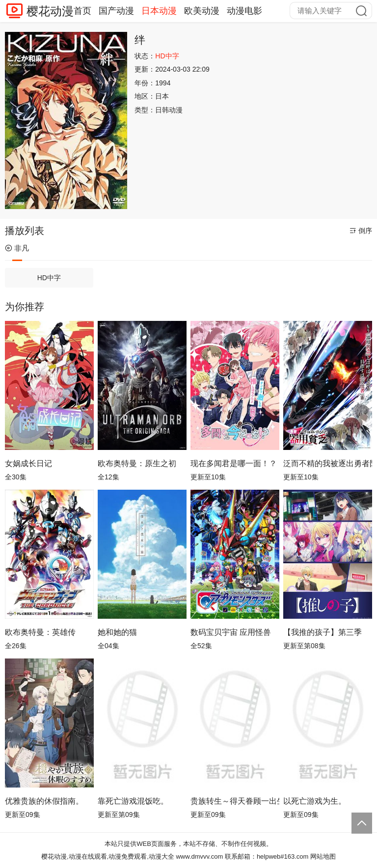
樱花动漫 (50, 11)
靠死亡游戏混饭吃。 (133, 801)
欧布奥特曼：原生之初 (137, 463)
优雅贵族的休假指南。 (44, 801)
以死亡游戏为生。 (315, 801)
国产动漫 (116, 11)
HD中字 (49, 278)
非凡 (17, 248)
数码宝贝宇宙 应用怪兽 (231, 632)
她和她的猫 (117, 632)
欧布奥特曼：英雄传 (40, 632)
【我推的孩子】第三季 (323, 632)
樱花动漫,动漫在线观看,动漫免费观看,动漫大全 (108, 856)
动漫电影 (244, 11)
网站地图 (323, 856)
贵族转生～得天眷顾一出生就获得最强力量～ (235, 801)
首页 (82, 11)
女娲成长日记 (28, 463)
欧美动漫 (202, 11)
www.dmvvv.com (199, 856)
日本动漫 (159, 11)
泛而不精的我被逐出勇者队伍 (328, 463)
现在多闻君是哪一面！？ (234, 463)
